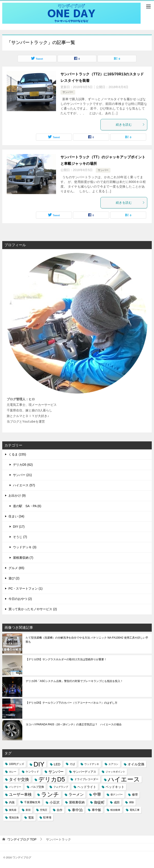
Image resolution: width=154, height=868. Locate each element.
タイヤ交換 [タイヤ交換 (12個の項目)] (19, 779)
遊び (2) (14, 578)
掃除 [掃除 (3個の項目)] (131, 802)
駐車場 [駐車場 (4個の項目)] (47, 817)
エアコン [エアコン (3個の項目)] (113, 764)
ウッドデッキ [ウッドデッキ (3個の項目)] (92, 764)
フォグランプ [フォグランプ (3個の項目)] (61, 787)
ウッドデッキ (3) (25, 547)
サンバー (68, 92)
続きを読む (130, 125)
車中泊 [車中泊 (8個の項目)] (77, 810)
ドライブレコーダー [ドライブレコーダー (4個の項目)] (86, 779)
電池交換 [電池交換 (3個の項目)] (14, 817)
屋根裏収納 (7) (23, 558)
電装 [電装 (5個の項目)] (31, 818)
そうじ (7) (20, 537)
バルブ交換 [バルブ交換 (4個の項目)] (37, 787)
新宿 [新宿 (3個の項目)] (28, 810)
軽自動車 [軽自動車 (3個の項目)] (115, 810)
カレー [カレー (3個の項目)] (13, 772)
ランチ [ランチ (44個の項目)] (50, 795)
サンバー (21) (22, 475)
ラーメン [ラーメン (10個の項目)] (76, 794)
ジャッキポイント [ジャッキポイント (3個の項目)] (115, 772)
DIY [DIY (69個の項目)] (39, 764)
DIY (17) (19, 527)
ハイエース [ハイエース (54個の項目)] (124, 779)
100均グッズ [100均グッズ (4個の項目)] (17, 764)
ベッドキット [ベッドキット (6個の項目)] (115, 787)
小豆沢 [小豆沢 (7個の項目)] (55, 802)
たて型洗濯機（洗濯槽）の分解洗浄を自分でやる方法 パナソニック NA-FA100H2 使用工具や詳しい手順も (87, 640)
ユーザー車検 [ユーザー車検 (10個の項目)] (20, 794)
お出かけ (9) (17, 495)
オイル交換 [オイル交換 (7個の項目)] (136, 764)
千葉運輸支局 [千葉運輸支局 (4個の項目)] (32, 802)
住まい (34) (16, 516)
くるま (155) (17, 454)
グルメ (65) (16, 568)
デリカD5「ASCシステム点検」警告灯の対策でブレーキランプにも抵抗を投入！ (74, 681)
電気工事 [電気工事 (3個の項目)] (135, 810)
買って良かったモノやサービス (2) (33, 609)
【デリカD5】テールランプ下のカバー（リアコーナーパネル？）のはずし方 (72, 703)
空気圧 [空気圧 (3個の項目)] (44, 810)
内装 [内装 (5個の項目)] (12, 802)
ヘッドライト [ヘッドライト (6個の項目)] (87, 787)
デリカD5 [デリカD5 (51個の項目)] (52, 779)
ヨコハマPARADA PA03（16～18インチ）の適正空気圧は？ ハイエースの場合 (74, 724)
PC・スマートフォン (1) (25, 589)
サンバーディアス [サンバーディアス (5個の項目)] (85, 772)
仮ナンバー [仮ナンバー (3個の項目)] (117, 794)
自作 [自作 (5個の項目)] (60, 810)
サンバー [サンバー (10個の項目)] (56, 772)
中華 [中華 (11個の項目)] (97, 794)
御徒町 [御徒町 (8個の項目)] (99, 802)
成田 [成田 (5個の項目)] (117, 802)
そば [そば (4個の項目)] (72, 764)
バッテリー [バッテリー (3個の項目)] (15, 787)
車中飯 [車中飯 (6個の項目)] (96, 810)
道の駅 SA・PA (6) (27, 506)
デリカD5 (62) (23, 465)
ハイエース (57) (24, 485)
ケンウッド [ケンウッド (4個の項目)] (32, 772)
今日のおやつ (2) (20, 599)
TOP (22, 839)
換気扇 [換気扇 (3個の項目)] (13, 810)
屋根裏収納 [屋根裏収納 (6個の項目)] (77, 802)
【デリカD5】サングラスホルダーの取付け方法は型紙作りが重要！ (66, 659)
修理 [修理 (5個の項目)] (135, 795)
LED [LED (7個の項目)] (57, 764)
